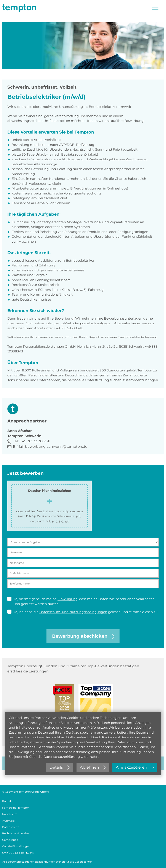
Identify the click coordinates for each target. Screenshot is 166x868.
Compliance (10, 840)
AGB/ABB (8, 821)
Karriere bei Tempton (16, 808)
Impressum (10, 814)
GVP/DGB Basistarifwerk (18, 853)
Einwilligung (68, 599)
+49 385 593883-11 (35, 441)
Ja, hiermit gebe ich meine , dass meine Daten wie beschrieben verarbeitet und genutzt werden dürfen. (81, 601)
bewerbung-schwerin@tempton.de (56, 447)
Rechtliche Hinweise (15, 833)
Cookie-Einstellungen (16, 846)
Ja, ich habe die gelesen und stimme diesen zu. (83, 612)
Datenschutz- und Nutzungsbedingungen (73, 612)
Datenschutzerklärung (62, 757)
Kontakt (7, 801)
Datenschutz (10, 827)
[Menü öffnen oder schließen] (155, 8)
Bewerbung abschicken (83, 636)
